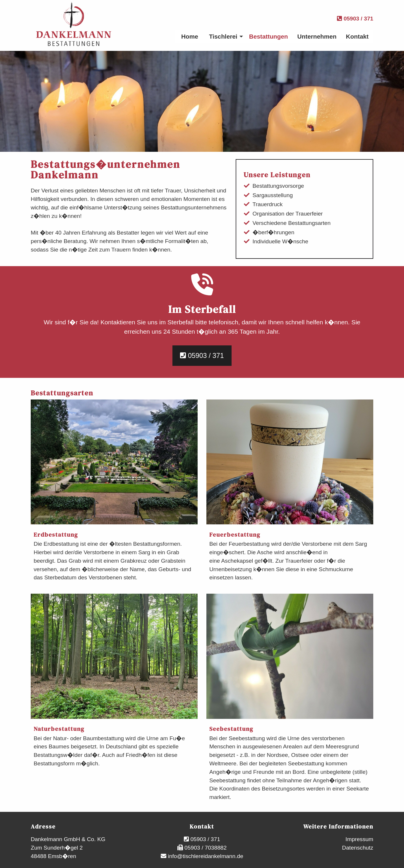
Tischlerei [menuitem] (223, 36)
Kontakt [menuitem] (357, 36)
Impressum (359, 839)
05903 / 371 (355, 19)
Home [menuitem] (190, 36)
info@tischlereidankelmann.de (205, 856)
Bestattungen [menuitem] (269, 36)
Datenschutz (358, 848)
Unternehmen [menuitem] (317, 36)
